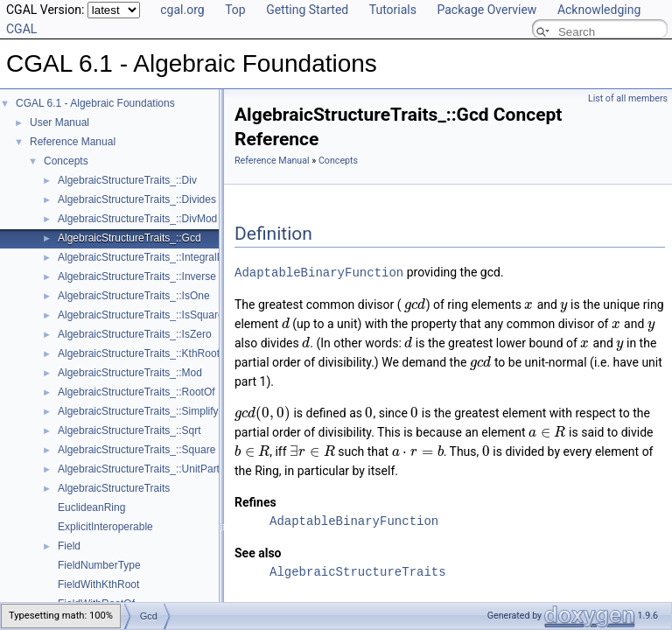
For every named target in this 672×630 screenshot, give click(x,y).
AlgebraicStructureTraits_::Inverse (137, 276)
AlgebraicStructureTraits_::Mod (130, 373)
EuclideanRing (91, 507)
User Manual (59, 122)
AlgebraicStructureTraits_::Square (136, 450)
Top (235, 10)
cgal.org (182, 10)
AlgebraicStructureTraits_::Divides (137, 199)
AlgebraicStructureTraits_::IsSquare (141, 315)
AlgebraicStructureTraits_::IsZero (135, 334)
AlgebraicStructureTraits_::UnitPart (139, 469)
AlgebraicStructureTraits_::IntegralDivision (156, 257)
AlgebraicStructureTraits (114, 488)
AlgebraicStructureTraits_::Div (127, 180)
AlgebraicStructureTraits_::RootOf (136, 392)
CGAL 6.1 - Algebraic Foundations (95, 103)
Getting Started (307, 10)
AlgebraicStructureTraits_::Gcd (129, 238)
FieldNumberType (99, 565)
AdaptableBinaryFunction (319, 272)
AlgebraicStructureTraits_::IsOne (134, 296)
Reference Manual (73, 142)
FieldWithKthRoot (98, 584)
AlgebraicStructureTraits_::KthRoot (139, 353)
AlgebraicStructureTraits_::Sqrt (129, 430)
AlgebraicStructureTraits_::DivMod (137, 219)
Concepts (66, 161)
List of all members (628, 98)
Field (69, 546)
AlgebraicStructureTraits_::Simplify (138, 411)
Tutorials (393, 10)
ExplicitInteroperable (105, 527)
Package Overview (486, 10)
